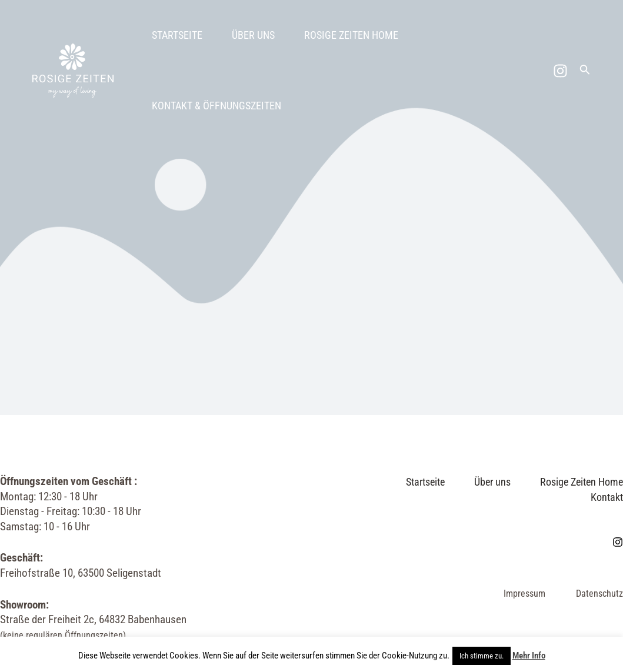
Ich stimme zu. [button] (482, 656)
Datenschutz (599, 594)
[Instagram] (560, 71)
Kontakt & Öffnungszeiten (216, 106)
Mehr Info (529, 656)
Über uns (253, 35)
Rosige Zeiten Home (351, 35)
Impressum (524, 594)
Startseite (177, 35)
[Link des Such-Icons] (585, 71)
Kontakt (607, 497)
